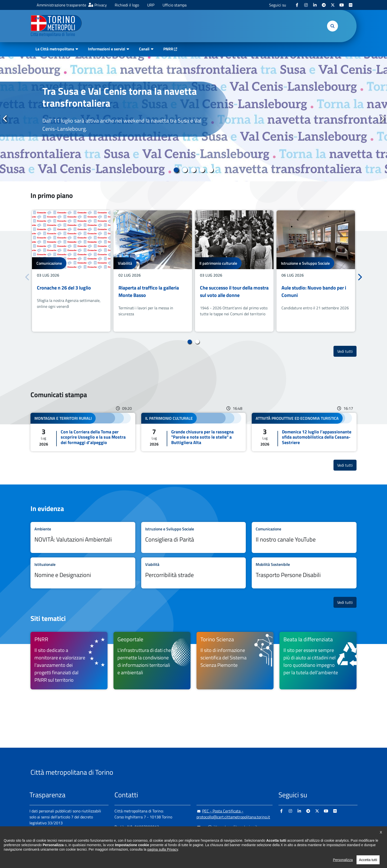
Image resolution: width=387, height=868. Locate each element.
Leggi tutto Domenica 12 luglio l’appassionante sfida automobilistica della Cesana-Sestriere (304, 432)
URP (151, 5)
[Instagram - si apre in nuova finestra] (306, 5)
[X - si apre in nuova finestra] (333, 5)
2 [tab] (185, 170)
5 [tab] (211, 170)
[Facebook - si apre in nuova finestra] (297, 5)
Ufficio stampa (175, 5)
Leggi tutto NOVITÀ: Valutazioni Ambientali (83, 537)
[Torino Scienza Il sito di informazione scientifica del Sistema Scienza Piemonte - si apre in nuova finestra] (235, 661)
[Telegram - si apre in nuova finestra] (324, 5)
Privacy (101, 5)
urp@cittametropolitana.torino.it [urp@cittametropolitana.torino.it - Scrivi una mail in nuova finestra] (227, 827)
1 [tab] (176, 170)
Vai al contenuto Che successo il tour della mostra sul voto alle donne (234, 271)
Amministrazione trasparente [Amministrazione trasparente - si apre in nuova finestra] (61, 5)
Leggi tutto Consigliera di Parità (194, 537)
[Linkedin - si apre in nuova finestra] (315, 5)
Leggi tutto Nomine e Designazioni (83, 573)
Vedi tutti (347, 351)
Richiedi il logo (127, 5)
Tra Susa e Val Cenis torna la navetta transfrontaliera (120, 97)
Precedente (5, 119)
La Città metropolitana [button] (55, 49)
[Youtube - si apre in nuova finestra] (342, 5)
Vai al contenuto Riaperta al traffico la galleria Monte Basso (153, 271)
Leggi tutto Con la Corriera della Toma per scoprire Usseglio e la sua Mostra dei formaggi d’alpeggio (83, 432)
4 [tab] (202, 170)
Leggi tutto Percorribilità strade (194, 573)
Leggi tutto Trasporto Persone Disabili (304, 573)
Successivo (382, 119)
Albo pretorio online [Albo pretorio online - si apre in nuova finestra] (46, 840)
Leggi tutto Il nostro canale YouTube (304, 537)
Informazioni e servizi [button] (107, 49)
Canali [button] (144, 49)
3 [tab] (194, 170)
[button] (332, 26)
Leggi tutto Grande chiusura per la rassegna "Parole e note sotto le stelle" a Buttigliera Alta (194, 432)
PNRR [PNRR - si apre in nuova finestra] (168, 49)
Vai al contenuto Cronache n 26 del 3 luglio (71, 271)
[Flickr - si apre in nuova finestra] (351, 5)
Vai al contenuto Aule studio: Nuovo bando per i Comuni (316, 271)
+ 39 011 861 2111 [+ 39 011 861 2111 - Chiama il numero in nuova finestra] (153, 837)
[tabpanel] (193, 119)
